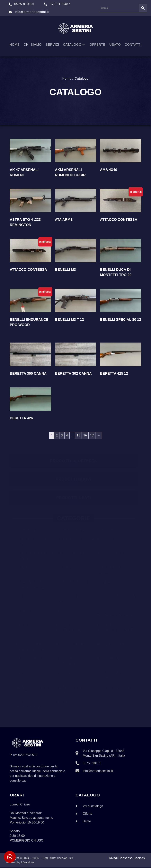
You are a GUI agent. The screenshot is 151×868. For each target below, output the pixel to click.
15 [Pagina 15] (78, 435)
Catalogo (74, 45)
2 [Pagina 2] (57, 435)
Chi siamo (33, 45)
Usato (115, 45)
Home (15, 45)
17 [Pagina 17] (92, 435)
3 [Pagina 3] (62, 435)
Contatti (133, 45)
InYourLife (27, 863)
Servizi (52, 45)
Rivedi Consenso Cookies (127, 858)
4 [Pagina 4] (67, 435)
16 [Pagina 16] (85, 435)
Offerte (98, 45)
